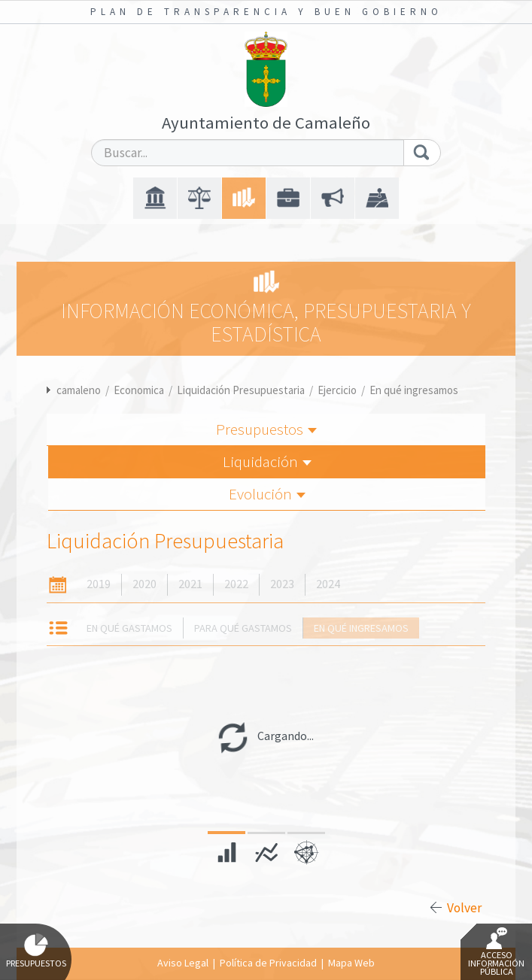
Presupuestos (266, 429)
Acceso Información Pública (496, 952)
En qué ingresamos (414, 390)
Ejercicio (337, 390)
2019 (99, 584)
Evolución (267, 494)
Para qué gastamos (243, 628)
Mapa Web (351, 963)
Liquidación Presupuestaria (241, 390)
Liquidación (267, 461)
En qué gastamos (129, 628)
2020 (144, 584)
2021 (190, 584)
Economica (139, 390)
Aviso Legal (183, 963)
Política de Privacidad (268, 963)
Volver (464, 908)
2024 (328, 584)
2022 (236, 584)
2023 (282, 584)
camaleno (79, 390)
